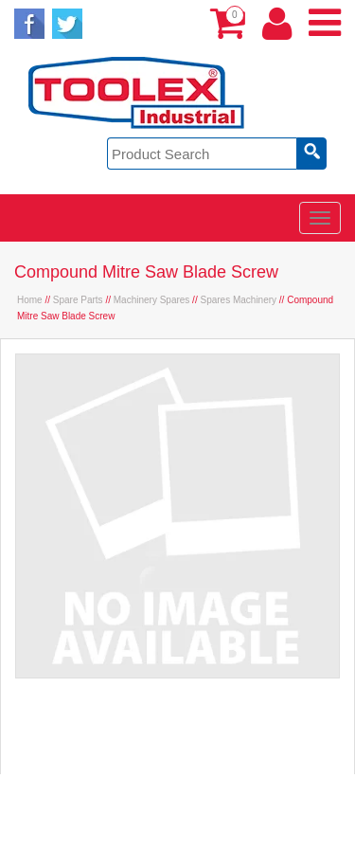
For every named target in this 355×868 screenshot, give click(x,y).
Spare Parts (78, 300)
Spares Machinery (238, 300)
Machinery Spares (152, 300)
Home (30, 300)
